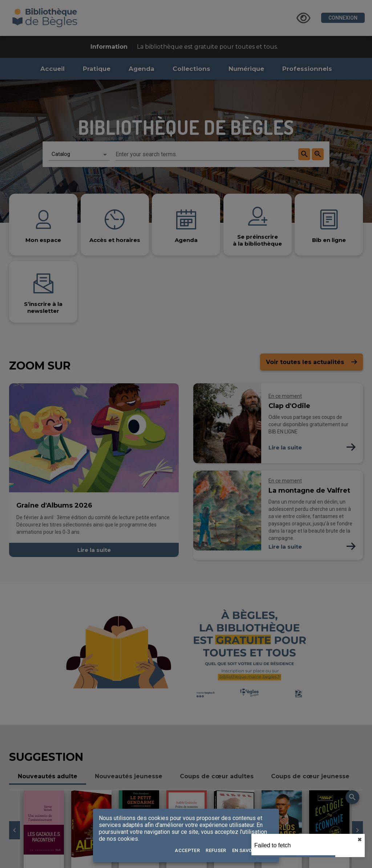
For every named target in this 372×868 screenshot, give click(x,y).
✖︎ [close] (360, 840)
